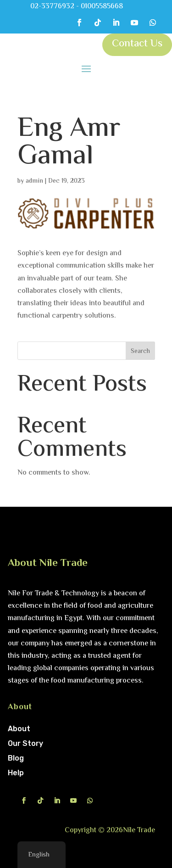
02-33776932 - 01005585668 (77, 7)
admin (34, 181)
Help (16, 773)
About (19, 729)
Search (140, 352)
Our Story (25, 743)
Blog (16, 758)
